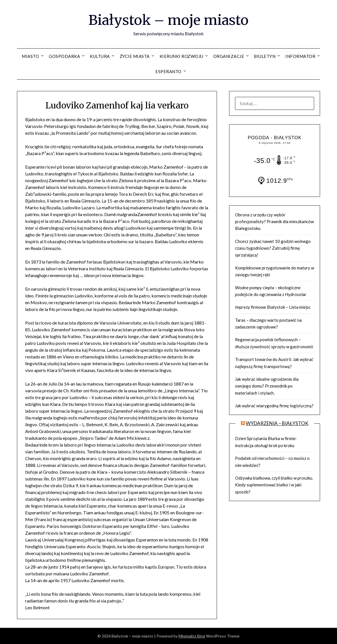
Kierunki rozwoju (181, 56)
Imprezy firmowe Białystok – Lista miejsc (273, 307)
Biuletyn (265, 56)
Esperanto (168, 71)
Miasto (30, 56)
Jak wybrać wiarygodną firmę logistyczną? (274, 406)
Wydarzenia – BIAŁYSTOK (277, 423)
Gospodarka (64, 56)
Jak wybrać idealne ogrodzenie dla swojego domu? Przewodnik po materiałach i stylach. (267, 386)
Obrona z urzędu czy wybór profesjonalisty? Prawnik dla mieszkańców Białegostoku (274, 222)
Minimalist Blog (192, 636)
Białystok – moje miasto (168, 20)
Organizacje (229, 56)
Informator (300, 56)
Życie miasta (135, 56)
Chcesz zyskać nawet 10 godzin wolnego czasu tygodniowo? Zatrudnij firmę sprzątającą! (273, 248)
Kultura (100, 56)
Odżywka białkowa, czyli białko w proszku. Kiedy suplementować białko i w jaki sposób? (274, 485)
